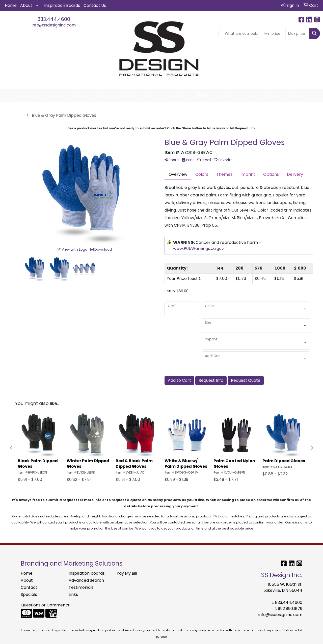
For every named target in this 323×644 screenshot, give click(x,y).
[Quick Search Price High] (297, 34)
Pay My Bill (127, 573)
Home (11, 5)
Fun (154, 96)
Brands (80, 96)
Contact (29, 587)
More (297, 96)
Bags (103, 96)
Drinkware (129, 96)
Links (73, 594)
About (26, 5)
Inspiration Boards (62, 5)
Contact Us (95, 5)
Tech (251, 96)
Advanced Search (86, 580)
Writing (274, 96)
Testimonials (81, 587)
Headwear (178, 96)
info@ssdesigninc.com (54, 25)
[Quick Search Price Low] (274, 34)
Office (229, 96)
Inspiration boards (87, 573)
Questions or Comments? (46, 605)
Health (206, 96)
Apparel (29, 96)
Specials (29, 594)
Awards (55, 96)
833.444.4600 (54, 19)
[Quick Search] (240, 34)
